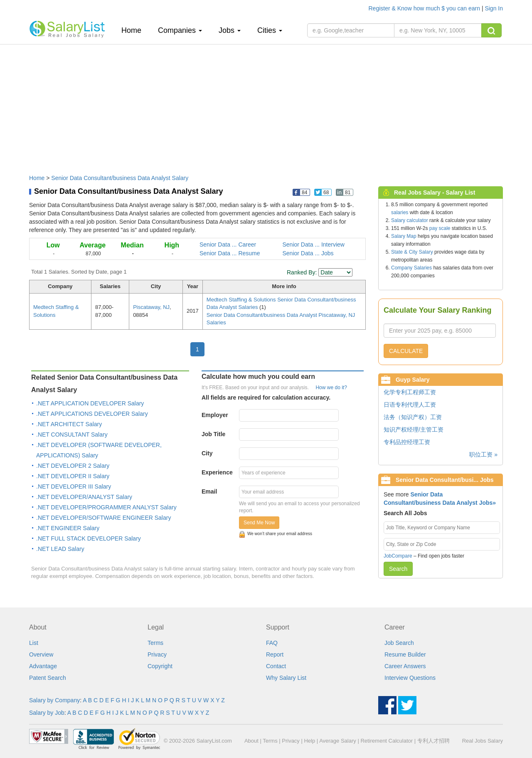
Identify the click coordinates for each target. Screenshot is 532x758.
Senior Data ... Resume (230, 253)
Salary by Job (47, 713)
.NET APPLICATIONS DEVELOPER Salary (92, 414)
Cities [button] (270, 30)
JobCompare (398, 556)
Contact (276, 666)
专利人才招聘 (433, 741)
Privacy (157, 654)
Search (398, 569)
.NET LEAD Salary (60, 549)
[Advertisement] (266, 105)
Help (309, 741)
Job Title (213, 434)
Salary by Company (54, 700)
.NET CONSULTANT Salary (72, 435)
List (34, 643)
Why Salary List (286, 678)
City (207, 453)
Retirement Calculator (387, 741)
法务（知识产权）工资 (413, 417)
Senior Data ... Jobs (308, 253)
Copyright (160, 666)
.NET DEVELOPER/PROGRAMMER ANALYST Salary (106, 507)
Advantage (43, 666)
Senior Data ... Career (228, 244)
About (251, 741)
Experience (217, 472)
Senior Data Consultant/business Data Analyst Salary (120, 178)
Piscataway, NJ (151, 307)
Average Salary (338, 741)
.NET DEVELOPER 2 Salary (73, 466)
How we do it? (331, 388)
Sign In (494, 8)
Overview (41, 654)
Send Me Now (259, 523)
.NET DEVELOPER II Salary (73, 476)
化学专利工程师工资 (410, 392)
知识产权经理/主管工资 (414, 430)
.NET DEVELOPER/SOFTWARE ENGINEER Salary (103, 518)
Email (209, 491)
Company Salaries (411, 268)
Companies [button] (180, 30)
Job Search (399, 643)
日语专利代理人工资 (410, 405)
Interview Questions (410, 678)
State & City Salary (412, 252)
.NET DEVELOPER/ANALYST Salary (84, 497)
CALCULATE (406, 351)
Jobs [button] (230, 30)
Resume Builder (405, 654)
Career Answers (405, 666)
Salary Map (404, 236)
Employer (215, 415)
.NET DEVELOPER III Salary (74, 486)
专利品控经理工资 (407, 442)
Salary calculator (410, 220)
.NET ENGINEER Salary (68, 528)
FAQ (272, 643)
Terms (155, 643)
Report (275, 654)
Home (134, 30)
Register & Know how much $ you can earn (425, 8)
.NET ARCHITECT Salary (69, 424)
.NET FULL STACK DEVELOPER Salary (89, 538)
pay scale (440, 228)
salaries (400, 212)
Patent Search (48, 678)
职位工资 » (483, 454)
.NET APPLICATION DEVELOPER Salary (90, 403)
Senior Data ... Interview (314, 244)
